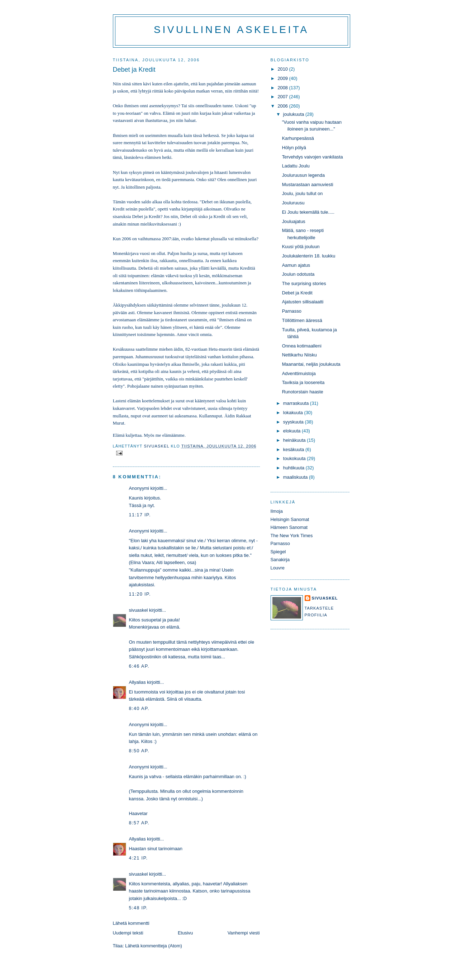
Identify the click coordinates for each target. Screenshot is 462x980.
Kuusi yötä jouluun (301, 247)
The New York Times (292, 536)
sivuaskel (139, 610)
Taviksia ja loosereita (303, 382)
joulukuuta (294, 114)
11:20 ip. (140, 594)
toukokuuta (295, 458)
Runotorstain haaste (303, 392)
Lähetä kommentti (131, 923)
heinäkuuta (295, 440)
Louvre (278, 568)
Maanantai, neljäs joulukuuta (311, 364)
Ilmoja (277, 511)
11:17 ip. (140, 515)
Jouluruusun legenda (303, 175)
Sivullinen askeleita (231, 30)
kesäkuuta (294, 449)
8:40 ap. (139, 708)
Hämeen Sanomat (289, 527)
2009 (283, 78)
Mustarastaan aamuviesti (308, 184)
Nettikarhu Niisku (299, 355)
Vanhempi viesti (244, 933)
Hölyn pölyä (294, 148)
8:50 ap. (139, 751)
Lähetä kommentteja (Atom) (154, 946)
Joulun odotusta (298, 274)
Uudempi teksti (128, 933)
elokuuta (292, 431)
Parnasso (292, 311)
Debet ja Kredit (297, 293)
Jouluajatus (294, 221)
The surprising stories (304, 283)
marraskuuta (297, 403)
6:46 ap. (139, 666)
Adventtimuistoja (299, 373)
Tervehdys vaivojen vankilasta (313, 157)
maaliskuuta (296, 477)
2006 (283, 106)
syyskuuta (294, 422)
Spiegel (278, 552)
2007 (283, 97)
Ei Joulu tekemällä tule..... (308, 212)
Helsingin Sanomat (290, 519)
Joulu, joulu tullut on (303, 193)
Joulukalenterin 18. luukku (309, 256)
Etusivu (185, 933)
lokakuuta (294, 413)
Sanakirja (280, 560)
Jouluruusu (293, 203)
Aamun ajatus (296, 265)
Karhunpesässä (298, 138)
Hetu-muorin (220, 349)
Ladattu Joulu (296, 166)
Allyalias (137, 682)
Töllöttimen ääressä (302, 320)
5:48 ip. (139, 908)
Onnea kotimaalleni (302, 346)
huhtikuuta (294, 468)
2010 (283, 69)
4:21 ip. (139, 858)
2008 (283, 88)
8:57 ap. (139, 823)
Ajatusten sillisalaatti (303, 302)
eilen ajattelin (176, 84)
